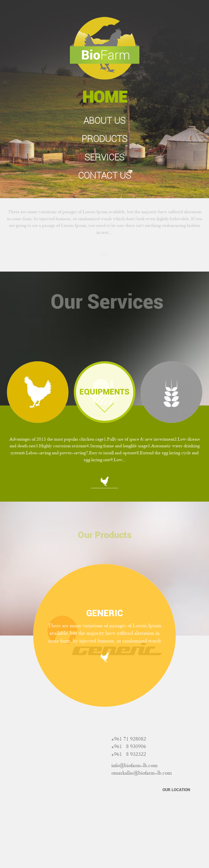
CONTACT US (105, 175)
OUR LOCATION (176, 790)
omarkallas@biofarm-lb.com (142, 773)
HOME (105, 97)
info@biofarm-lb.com (134, 766)
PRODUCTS (104, 139)
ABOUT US (104, 121)
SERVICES (104, 157)
